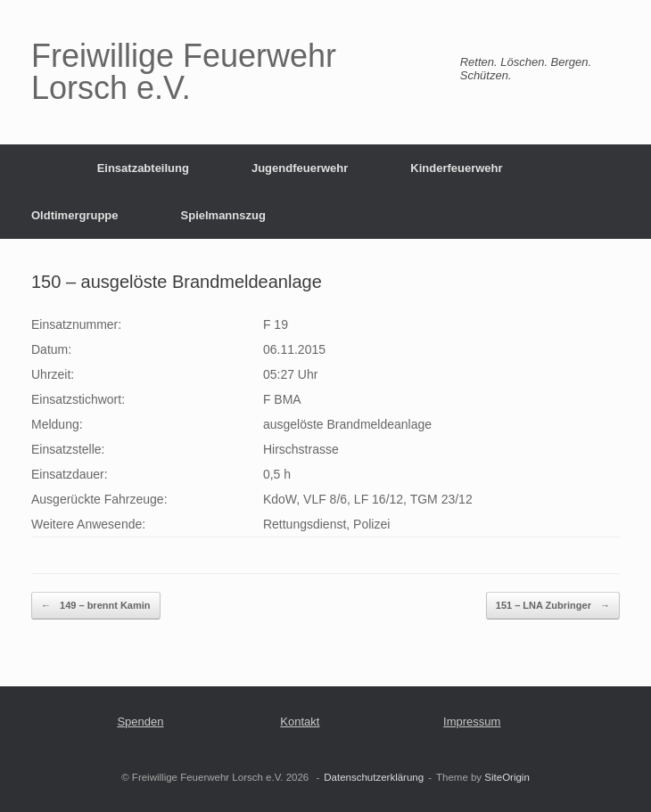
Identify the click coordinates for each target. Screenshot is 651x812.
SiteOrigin (507, 777)
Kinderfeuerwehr (456, 168)
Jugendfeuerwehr (300, 168)
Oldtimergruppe (75, 215)
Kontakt (300, 722)
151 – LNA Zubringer (553, 606)
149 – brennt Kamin (96, 606)
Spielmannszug (223, 215)
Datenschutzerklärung (374, 777)
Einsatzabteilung (143, 168)
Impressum (472, 722)
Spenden (140, 722)
